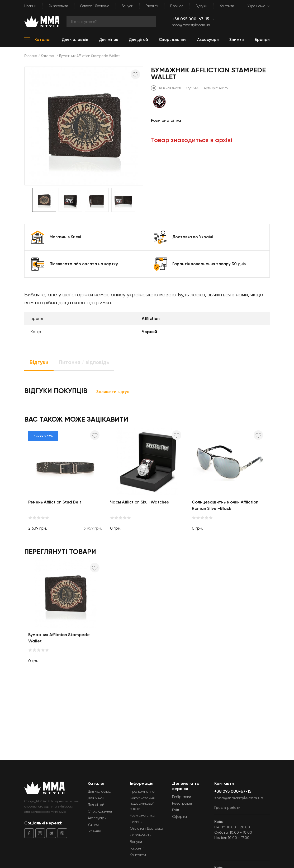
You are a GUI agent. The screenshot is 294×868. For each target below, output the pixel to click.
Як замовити (58, 6)
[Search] (111, 22)
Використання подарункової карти (142, 803)
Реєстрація (182, 803)
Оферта (179, 816)
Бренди (94, 831)
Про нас (177, 6)
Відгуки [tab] (39, 362)
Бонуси (127, 6)
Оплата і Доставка (95, 6)
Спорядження (100, 811)
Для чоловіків (99, 791)
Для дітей (96, 805)
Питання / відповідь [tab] (84, 362)
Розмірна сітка (166, 120)
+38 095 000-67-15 (191, 19)
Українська (257, 6)
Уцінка (93, 824)
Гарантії (152, 6)
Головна (31, 56)
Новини (30, 6)
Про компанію (142, 791)
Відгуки (201, 6)
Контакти (227, 6)
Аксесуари (97, 818)
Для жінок (96, 798)
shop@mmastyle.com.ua (191, 25)
